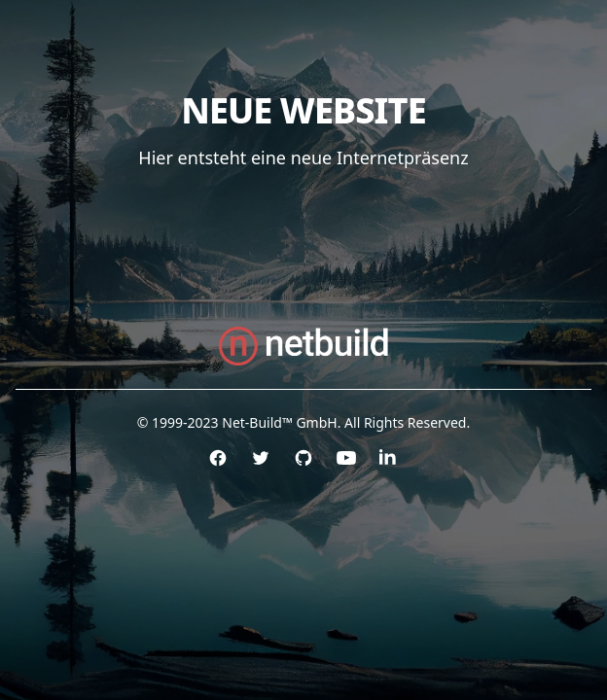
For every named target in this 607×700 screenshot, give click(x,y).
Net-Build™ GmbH (279, 422)
